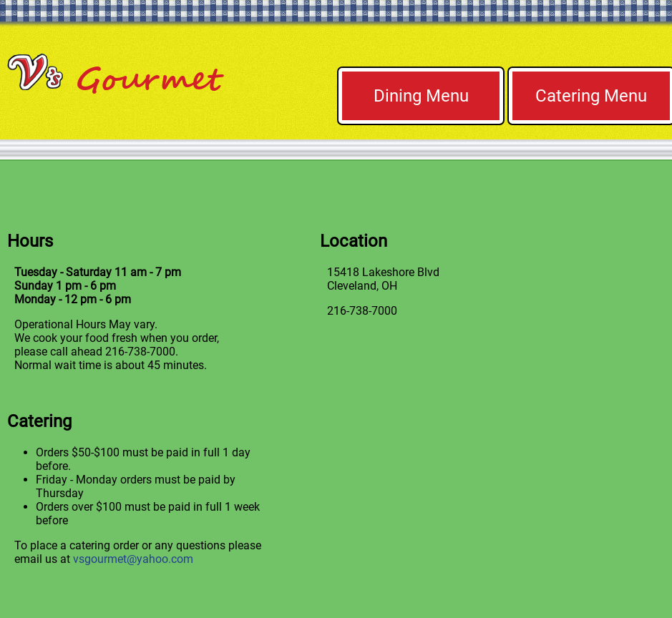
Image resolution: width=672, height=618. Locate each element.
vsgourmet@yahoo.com (133, 559)
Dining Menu (421, 96)
